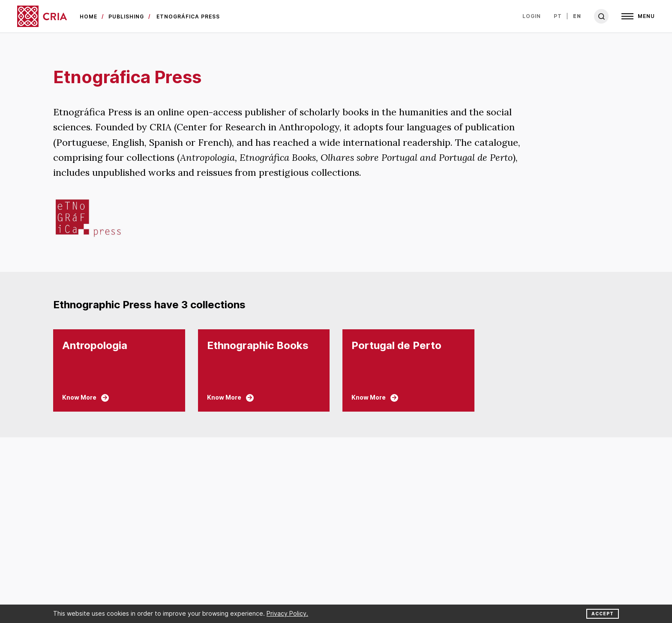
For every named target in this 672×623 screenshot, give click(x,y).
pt (558, 16)
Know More (85, 398)
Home (88, 17)
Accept (603, 614)
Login (532, 16)
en (577, 16)
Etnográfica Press (188, 17)
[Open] (638, 16)
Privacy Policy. (287, 613)
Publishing (126, 17)
